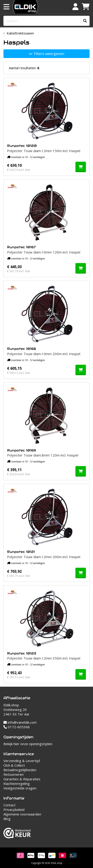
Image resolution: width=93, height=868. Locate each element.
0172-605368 (17, 727)
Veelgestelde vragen (20, 788)
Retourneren (13, 774)
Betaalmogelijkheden (20, 770)
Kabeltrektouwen (20, 33)
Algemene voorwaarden (22, 814)
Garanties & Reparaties (22, 779)
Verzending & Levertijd (22, 761)
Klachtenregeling (17, 784)
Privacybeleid (14, 810)
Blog (7, 819)
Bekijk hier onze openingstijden (28, 744)
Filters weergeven (47, 54)
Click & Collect (14, 765)
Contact (9, 805)
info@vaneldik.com (20, 722)
